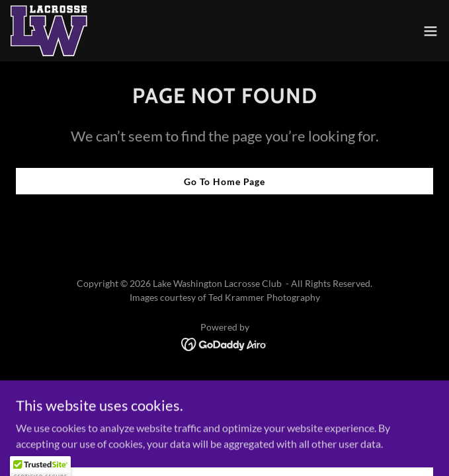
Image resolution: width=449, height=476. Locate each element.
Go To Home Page (224, 181)
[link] (49, 31)
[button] (430, 31)
